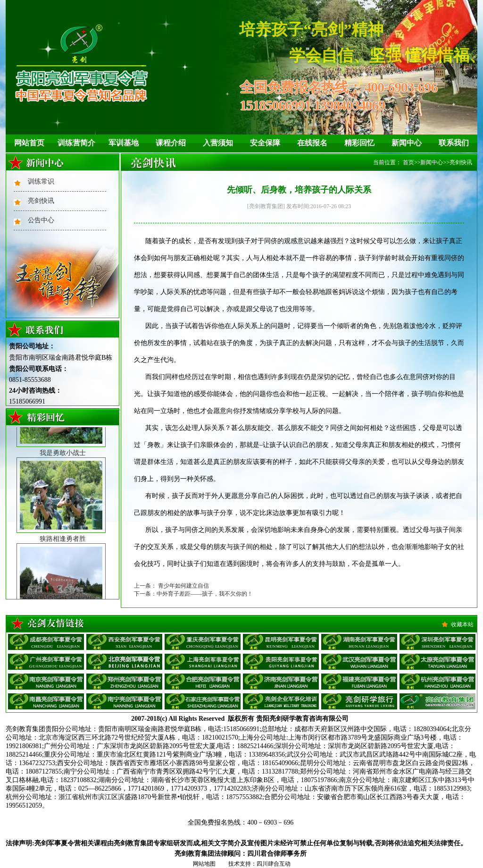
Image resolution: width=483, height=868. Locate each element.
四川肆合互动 (274, 864)
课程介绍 (171, 143)
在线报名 (312, 143)
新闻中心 (407, 143)
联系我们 (454, 143)
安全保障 (265, 143)
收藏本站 (462, 624)
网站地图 (204, 864)
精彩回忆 (359, 143)
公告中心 (41, 220)
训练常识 (41, 181)
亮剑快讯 (41, 201)
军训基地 (124, 143)
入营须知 (218, 143)
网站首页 (29, 143)
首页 (408, 162)
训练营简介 (76, 143)
